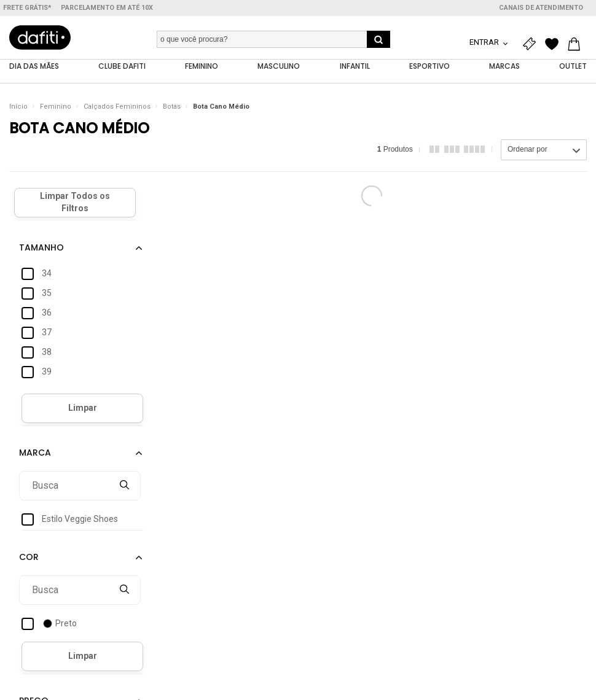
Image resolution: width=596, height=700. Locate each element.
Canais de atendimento (541, 8)
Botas (172, 107)
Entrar (485, 42)
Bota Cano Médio (221, 107)
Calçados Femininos (117, 107)
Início (18, 107)
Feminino (56, 107)
